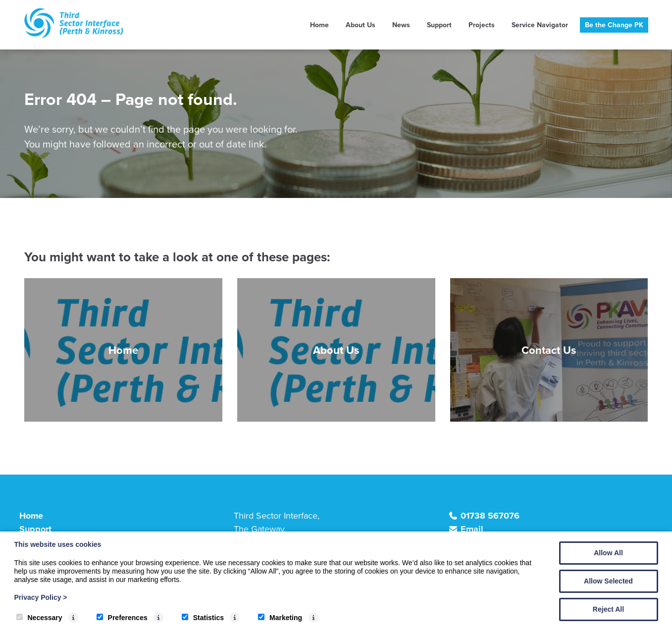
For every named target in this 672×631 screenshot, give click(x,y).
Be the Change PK (614, 25)
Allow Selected (608, 581)
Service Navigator (540, 25)
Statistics (203, 618)
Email (472, 529)
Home (319, 25)
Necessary (39, 618)
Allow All (608, 553)
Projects (482, 25)
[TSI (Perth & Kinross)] (74, 35)
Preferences (122, 618)
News (401, 25)
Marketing (280, 618)
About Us (361, 25)
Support (439, 25)
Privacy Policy (41, 597)
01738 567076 (490, 516)
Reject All (608, 609)
